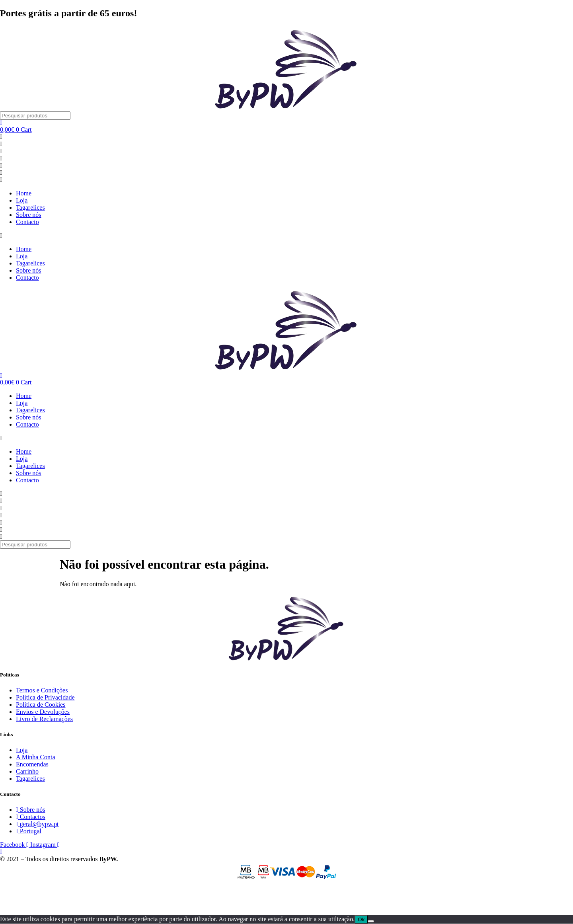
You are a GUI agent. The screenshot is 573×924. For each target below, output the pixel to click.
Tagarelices (30, 208)
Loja (22, 200)
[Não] (371, 921)
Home (24, 193)
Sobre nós (29, 215)
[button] (286, 236)
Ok (361, 919)
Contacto (27, 222)
